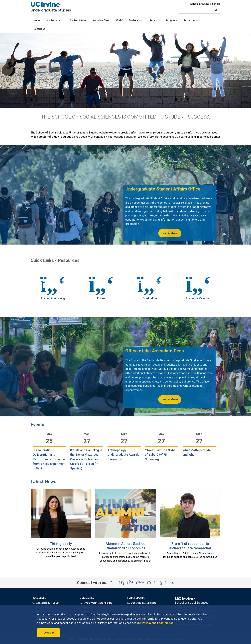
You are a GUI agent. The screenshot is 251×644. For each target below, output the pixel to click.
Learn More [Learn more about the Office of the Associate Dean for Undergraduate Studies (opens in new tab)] (170, 399)
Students (135, 20)
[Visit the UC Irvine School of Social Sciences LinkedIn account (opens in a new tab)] (122, 583)
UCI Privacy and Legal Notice (155, 623)
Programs (172, 20)
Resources (191, 20)
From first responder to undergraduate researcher (190, 546)
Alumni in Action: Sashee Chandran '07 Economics (125, 546)
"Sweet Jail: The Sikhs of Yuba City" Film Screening (160, 455)
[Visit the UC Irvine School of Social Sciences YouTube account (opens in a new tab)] (158, 583)
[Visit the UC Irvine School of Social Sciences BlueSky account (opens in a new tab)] (140, 583)
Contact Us (39, 29)
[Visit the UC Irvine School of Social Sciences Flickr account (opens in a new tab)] (170, 583)
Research (155, 20)
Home (37, 20)
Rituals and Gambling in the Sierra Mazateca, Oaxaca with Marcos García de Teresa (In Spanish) (86, 459)
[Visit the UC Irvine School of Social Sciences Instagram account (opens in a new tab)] (114, 583)
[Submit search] (217, 10)
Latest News (44, 482)
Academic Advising (53, 298)
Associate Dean (101, 20)
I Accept (48, 633)
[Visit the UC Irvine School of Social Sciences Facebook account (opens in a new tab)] (130, 583)
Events (37, 425)
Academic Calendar (198, 298)
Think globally (61, 544)
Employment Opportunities (96, 603)
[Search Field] (199, 10)
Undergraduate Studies (142, 603)
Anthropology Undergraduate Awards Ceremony (124, 455)
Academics (54, 20)
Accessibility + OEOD (46, 603)
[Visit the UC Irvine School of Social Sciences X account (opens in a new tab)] (149, 583)
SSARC (119, 20)
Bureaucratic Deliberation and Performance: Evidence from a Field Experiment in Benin (49, 459)
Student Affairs (78, 20)
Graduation (150, 298)
